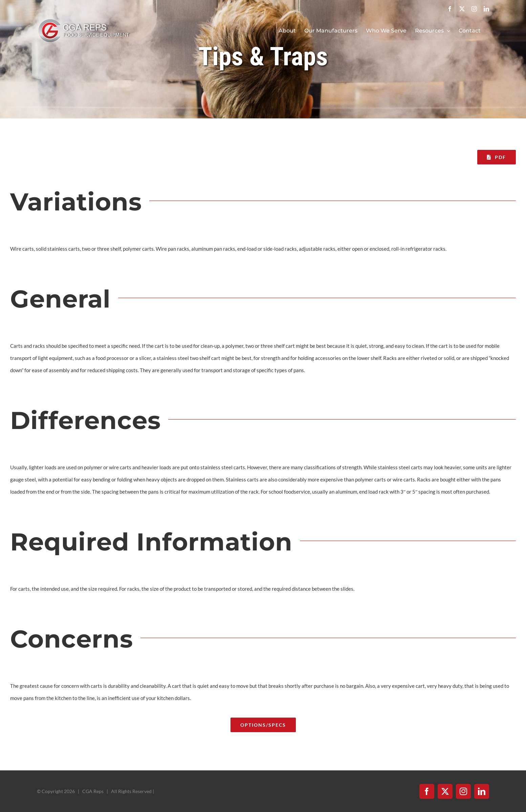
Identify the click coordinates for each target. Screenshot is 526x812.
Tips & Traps (263, 57)
